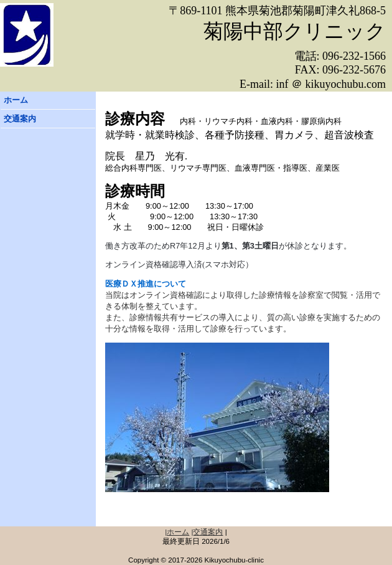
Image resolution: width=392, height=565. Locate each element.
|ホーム (177, 532)
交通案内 (20, 119)
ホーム (16, 100)
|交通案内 (208, 532)
